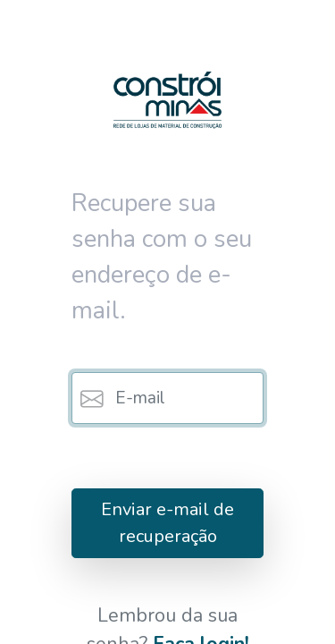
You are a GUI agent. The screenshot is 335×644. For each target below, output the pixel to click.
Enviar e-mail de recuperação (167, 523)
